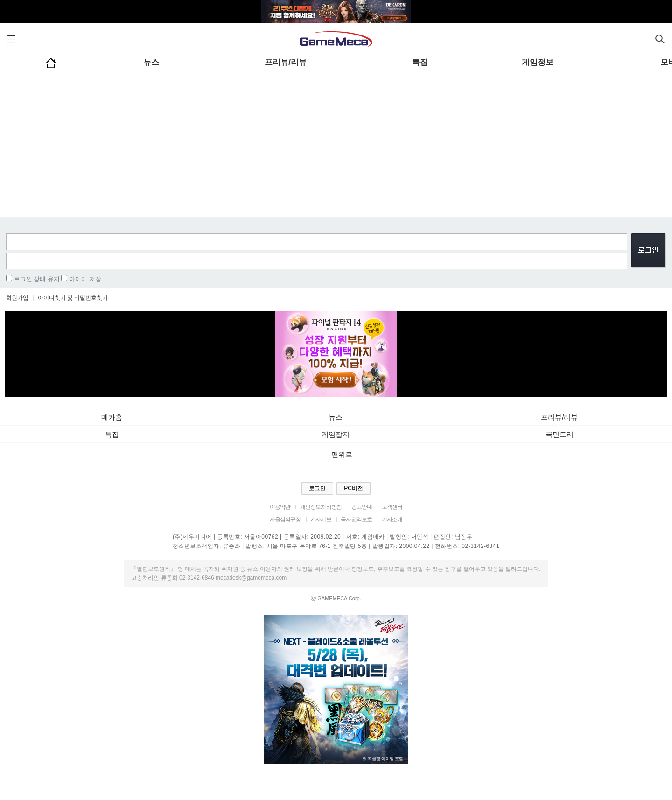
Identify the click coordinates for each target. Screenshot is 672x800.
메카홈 (112, 417)
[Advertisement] (336, 142)
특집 (420, 62)
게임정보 (538, 62)
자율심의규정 (285, 519)
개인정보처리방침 (321, 507)
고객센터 (392, 507)
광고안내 (362, 507)
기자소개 (392, 519)
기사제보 (321, 519)
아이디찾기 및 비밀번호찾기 (73, 298)
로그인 (317, 488)
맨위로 (339, 454)
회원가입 (17, 298)
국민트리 (560, 434)
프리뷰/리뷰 (286, 62)
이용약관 (280, 507)
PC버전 (353, 488)
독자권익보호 (356, 519)
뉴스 (151, 62)
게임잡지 (336, 434)
